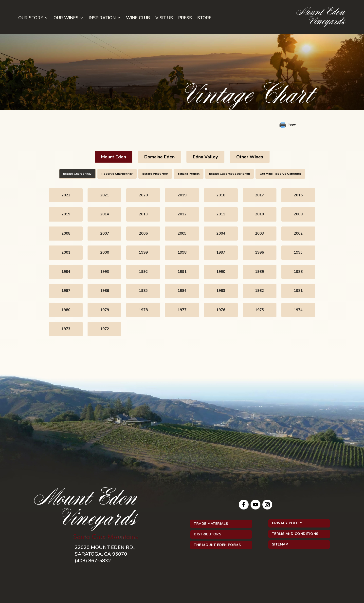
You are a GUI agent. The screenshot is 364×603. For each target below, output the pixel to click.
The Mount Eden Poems (217, 545)
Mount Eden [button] (114, 157)
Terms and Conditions (295, 534)
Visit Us (164, 18)
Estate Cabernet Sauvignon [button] (229, 174)
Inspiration (102, 18)
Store (204, 18)
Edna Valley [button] (205, 157)
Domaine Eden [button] (159, 157)
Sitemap (280, 544)
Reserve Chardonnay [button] (117, 174)
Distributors (208, 534)
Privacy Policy (287, 523)
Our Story (31, 18)
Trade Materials (211, 524)
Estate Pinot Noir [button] (155, 174)
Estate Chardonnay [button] (77, 174)
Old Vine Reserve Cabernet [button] (280, 174)
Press (185, 18)
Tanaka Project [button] (189, 174)
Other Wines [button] (250, 157)
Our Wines (66, 18)
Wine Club (138, 18)
